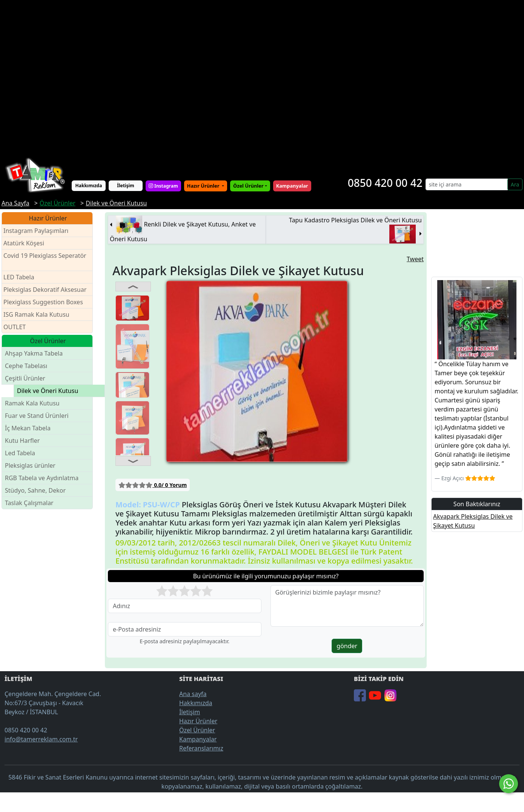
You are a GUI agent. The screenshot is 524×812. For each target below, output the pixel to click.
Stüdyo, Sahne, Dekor (35, 490)
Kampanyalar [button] (292, 186)
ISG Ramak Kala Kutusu (36, 314)
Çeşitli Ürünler (25, 378)
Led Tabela (20, 453)
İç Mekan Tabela (28, 428)
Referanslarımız (201, 748)
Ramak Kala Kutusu (32, 403)
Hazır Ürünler (204, 186)
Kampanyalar (198, 739)
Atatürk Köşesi (24, 243)
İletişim (126, 186)
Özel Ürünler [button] (248, 186)
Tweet (415, 259)
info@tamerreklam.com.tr (41, 739)
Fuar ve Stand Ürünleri (37, 416)
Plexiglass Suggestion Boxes (43, 302)
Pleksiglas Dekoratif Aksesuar (45, 290)
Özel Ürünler (197, 730)
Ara (515, 184)
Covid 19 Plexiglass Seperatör (45, 260)
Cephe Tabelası (26, 366)
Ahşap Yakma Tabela (34, 353)
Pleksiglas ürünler (30, 465)
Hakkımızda (89, 186)
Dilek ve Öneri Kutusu (48, 391)
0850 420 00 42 (385, 183)
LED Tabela (19, 277)
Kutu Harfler (22, 441)
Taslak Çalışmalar (29, 503)
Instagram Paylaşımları (39, 231)
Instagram (163, 186)
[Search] (467, 184)
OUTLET (15, 327)
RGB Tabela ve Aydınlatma (42, 478)
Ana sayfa (193, 694)
